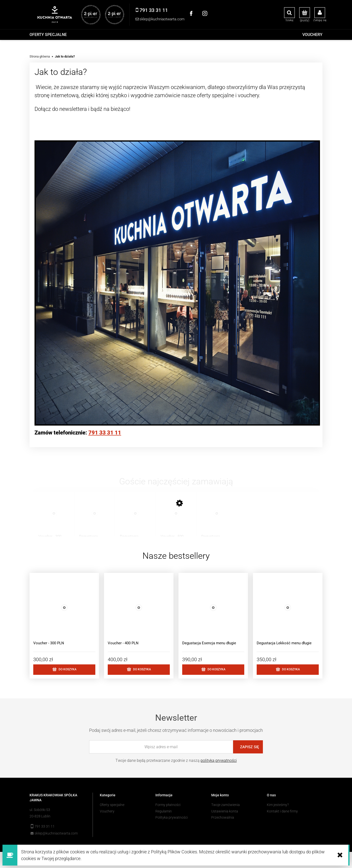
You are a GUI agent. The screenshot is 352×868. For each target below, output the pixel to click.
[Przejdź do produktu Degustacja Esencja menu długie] (213, 518)
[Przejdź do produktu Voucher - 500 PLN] (172, 518)
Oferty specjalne (112, 805)
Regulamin (164, 811)
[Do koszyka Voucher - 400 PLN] (139, 670)
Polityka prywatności (172, 817)
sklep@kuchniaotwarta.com (56, 833)
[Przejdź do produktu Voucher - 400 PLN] (139, 614)
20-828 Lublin (40, 816)
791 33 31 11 (105, 433)
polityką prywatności (219, 760)
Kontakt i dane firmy (282, 811)
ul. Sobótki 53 (40, 810)
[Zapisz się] (248, 747)
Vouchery (107, 811)
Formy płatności (168, 805)
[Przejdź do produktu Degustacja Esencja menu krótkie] (131, 518)
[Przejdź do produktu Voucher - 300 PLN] (50, 518)
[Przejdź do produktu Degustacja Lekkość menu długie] (91, 518)
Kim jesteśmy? (278, 805)
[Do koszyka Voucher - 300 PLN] (64, 670)
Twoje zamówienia (226, 805)
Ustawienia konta (225, 811)
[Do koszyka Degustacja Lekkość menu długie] (288, 670)
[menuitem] (48, 35)
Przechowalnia (223, 817)
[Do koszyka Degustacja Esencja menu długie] (213, 670)
